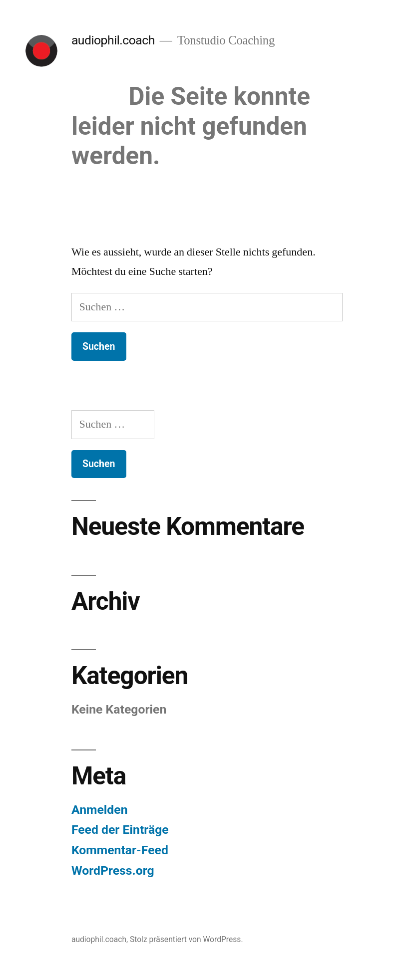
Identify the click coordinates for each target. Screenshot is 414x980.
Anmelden (100, 810)
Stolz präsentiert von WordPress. (187, 939)
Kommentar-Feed (120, 850)
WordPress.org (113, 870)
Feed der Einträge (120, 830)
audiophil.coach (113, 40)
